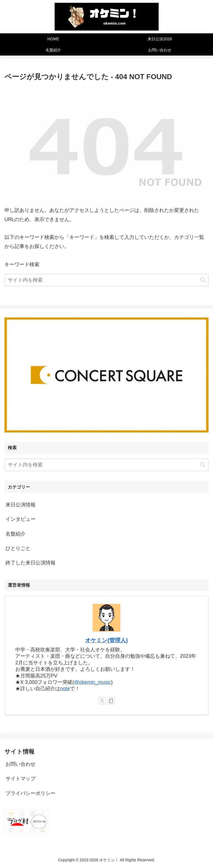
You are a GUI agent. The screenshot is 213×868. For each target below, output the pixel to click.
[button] (203, 280)
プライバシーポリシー (31, 793)
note (65, 689)
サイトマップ (21, 779)
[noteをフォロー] (111, 701)
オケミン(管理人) (106, 640)
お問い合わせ (21, 764)
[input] (106, 280)
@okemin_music (92, 682)
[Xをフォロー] (102, 701)
